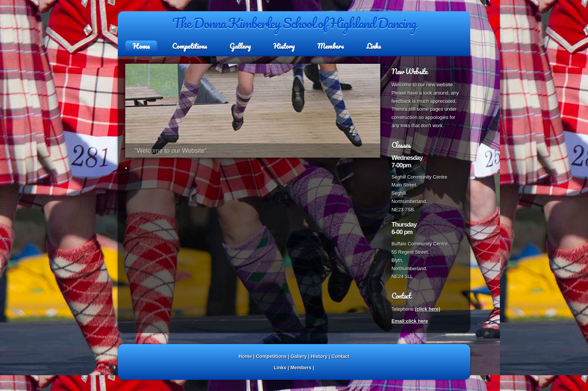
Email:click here (410, 321)
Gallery (240, 46)
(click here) (428, 309)
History (284, 46)
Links (374, 46)
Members (331, 46)
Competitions (190, 46)
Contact (340, 356)
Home (141, 46)
